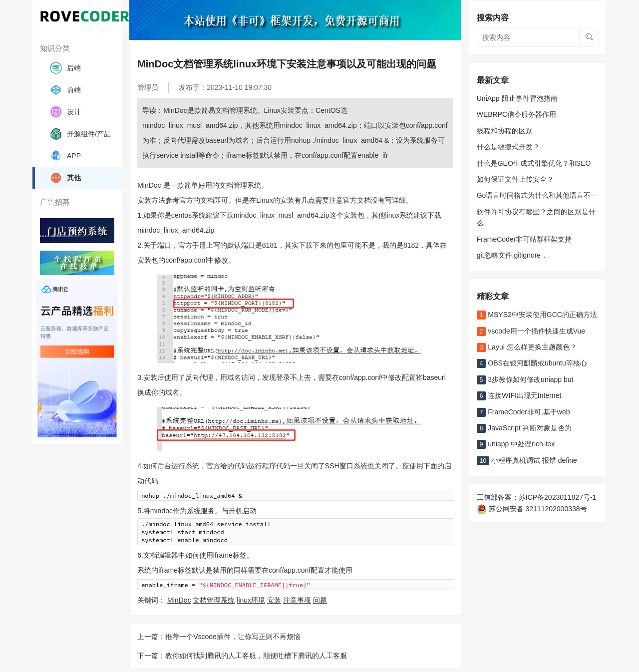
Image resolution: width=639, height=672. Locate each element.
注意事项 (297, 600)
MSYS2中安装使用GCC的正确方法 (537, 315)
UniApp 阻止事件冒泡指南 (517, 98)
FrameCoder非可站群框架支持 (524, 239)
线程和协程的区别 (505, 131)
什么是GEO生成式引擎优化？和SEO (534, 163)
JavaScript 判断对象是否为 (524, 428)
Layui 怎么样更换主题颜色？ (527, 347)
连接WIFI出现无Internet (519, 395)
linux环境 (251, 600)
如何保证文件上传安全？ (515, 179)
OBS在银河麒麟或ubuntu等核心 (532, 363)
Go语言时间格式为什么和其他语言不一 (537, 195)
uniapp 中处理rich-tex (516, 444)
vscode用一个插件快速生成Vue (531, 331)
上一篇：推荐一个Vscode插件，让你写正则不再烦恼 (219, 636)
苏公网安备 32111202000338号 (532, 509)
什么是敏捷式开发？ (508, 147)
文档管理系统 (214, 600)
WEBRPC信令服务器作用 (516, 114)
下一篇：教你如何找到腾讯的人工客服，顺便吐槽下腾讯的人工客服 (242, 655)
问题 (320, 600)
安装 (274, 600)
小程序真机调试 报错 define (527, 460)
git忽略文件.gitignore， (512, 255)
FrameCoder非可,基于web (523, 412)
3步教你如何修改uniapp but (525, 379)
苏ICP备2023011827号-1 (558, 497)
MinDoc (179, 600)
